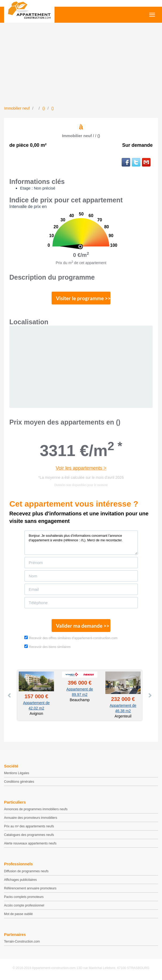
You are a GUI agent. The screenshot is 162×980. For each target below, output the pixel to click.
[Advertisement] (81, 65)
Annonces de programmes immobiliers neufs (36, 809)
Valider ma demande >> (83, 626)
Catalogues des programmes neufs (29, 835)
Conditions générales (19, 782)
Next (150, 695)
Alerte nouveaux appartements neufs (30, 843)
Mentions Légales (17, 773)
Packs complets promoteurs (24, 897)
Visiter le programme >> (83, 298)
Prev (10, 695)
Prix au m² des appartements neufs (29, 826)
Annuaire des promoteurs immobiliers (31, 818)
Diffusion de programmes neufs (26, 871)
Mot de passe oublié (18, 914)
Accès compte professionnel (24, 905)
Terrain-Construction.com (22, 942)
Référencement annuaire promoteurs (30, 888)
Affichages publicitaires (20, 880)
